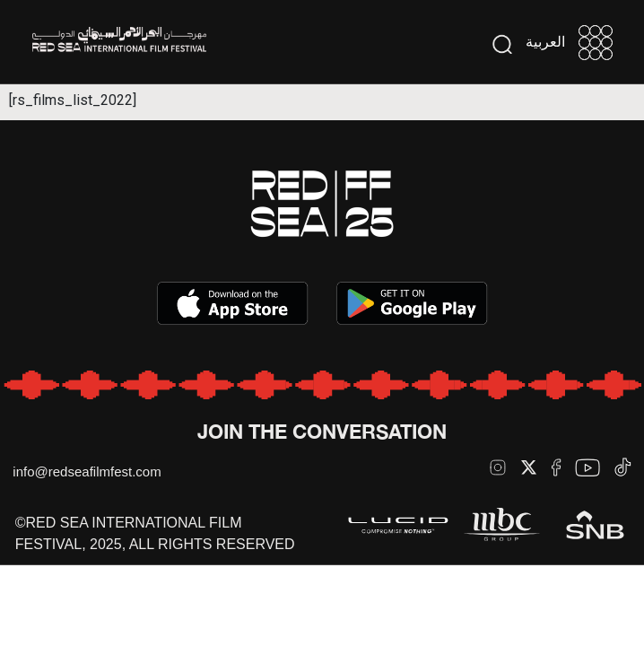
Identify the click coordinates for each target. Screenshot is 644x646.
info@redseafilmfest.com (87, 471)
